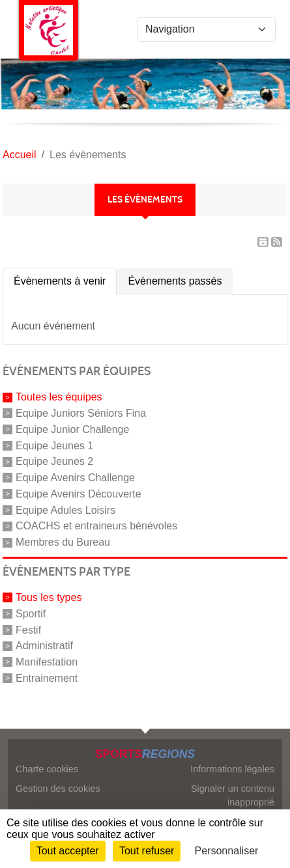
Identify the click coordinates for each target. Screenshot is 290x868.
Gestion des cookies (58, 789)
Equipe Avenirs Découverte (79, 494)
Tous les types (49, 597)
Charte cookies (47, 769)
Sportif (31, 614)
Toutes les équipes (59, 397)
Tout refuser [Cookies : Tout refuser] (147, 851)
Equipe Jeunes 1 (54, 445)
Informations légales (232, 769)
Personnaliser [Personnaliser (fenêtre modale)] (227, 851)
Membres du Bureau (63, 542)
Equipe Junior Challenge (72, 429)
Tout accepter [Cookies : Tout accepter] (68, 851)
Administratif (44, 646)
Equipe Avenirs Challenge (75, 478)
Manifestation (47, 662)
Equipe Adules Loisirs (65, 510)
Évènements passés (175, 281)
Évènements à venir (60, 281)
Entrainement (47, 678)
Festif (28, 629)
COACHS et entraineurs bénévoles (96, 526)
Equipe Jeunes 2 (54, 461)
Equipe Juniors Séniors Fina (81, 413)
